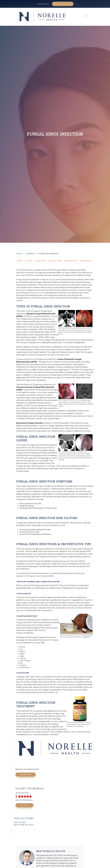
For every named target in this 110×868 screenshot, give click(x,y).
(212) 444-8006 (43, 4)
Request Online (26, 775)
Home (19, 254)
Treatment (86, 261)
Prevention (71, 261)
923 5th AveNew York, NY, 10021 (24, 824)
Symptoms (40, 261)
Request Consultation (63, 4)
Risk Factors (55, 261)
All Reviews (24, 805)
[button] (85, 17)
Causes (29, 261)
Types (19, 261)
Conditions (30, 254)
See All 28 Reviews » (25, 800)
